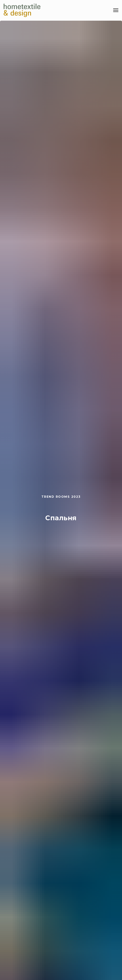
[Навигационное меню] (116, 10)
